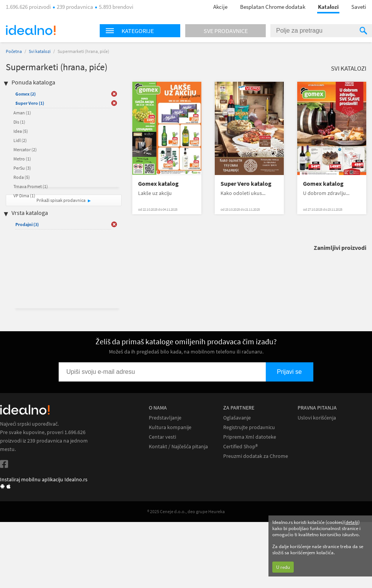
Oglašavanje (237, 418)
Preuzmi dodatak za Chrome (256, 456)
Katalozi (328, 7)
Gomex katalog (158, 184)
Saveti (359, 7)
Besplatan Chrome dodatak (273, 7)
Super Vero (30, 103)
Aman (22, 113)
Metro (22, 159)
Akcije (220, 7)
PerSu (22, 168)
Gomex (26, 94)
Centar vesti (162, 437)
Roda (22, 177)
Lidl (20, 140)
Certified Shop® (240, 447)
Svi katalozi (40, 51)
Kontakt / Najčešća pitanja (178, 447)
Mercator (25, 149)
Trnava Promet (31, 186)
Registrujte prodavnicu (249, 427)
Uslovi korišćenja (317, 418)
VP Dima (24, 196)
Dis (19, 122)
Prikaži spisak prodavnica (61, 200)
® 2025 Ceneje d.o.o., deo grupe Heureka (186, 511)
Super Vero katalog (246, 184)
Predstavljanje (165, 418)
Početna (14, 51)
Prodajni (27, 224)
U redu (283, 567)
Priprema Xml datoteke (250, 437)
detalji (352, 522)
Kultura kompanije (170, 427)
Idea (21, 131)
